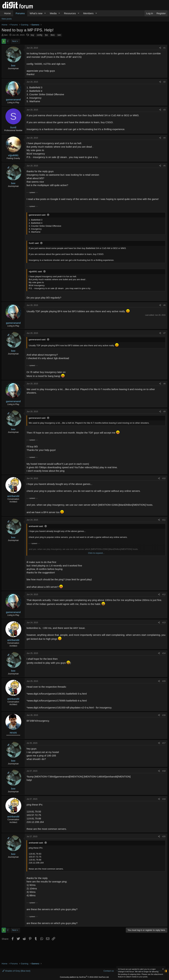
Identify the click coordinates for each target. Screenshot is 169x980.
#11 (164, 520)
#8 (164, 384)
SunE (13, 127)
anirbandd (13, 496)
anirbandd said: (36, 526)
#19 (164, 799)
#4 (164, 138)
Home (7, 13)
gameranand (13, 99)
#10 (164, 478)
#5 (164, 166)
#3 (164, 110)
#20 (164, 837)
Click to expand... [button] (96, 553)
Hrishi (13, 733)
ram (59, 35)
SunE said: (34, 243)
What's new (36, 13)
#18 (164, 771)
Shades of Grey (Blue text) (16, 971)
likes (53, 35)
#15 (164, 681)
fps (46, 35)
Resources (70, 13)
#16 (164, 715)
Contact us (109, 971)
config (39, 35)
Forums (20, 13)
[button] (45, 13)
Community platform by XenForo (84, 977)
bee (6, 35)
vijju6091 (13, 155)
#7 (164, 333)
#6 (164, 305)
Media (53, 13)
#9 (164, 412)
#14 (164, 653)
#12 (164, 595)
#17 (164, 743)
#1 (164, 48)
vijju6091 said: (35, 271)
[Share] (160, 48)
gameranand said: (37, 215)
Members (88, 13)
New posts (7, 19)
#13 (164, 623)
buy (32, 35)
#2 (164, 82)
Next (14, 41)
